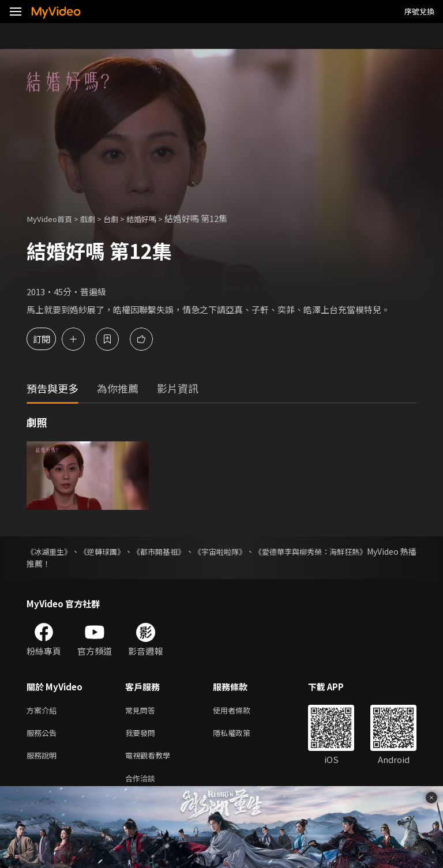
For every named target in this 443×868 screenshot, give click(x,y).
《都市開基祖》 (181, 551)
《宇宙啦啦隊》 (253, 551)
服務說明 (44, 759)
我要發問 (142, 735)
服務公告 (44, 735)
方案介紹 (44, 711)
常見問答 (142, 711)
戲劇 (96, 218)
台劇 (121, 218)
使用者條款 (241, 711)
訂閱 (50, 339)
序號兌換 (419, 11)
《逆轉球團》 (114, 551)
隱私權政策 (241, 735)
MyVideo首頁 (53, 218)
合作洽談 (142, 784)
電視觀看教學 (151, 759)
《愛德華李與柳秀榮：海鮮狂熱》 (356, 551)
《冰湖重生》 (51, 551)
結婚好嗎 (155, 218)
